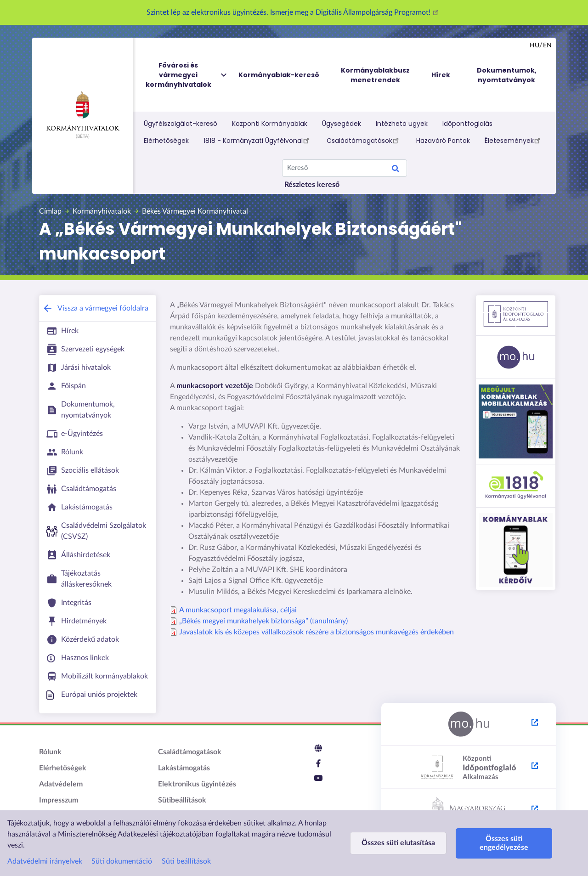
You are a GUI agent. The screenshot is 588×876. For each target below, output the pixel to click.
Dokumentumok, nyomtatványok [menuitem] (507, 75)
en (547, 45)
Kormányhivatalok (82, 112)
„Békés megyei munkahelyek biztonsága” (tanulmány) (263, 621)
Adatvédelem (61, 784)
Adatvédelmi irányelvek (45, 861)
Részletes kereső (312, 185)
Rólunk (50, 752)
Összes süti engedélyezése (504, 843)
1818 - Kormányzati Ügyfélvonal (258, 140)
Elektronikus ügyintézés (197, 784)
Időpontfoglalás (467, 124)
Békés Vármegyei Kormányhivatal (195, 211)
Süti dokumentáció (122, 861)
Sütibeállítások (182, 800)
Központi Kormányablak (270, 124)
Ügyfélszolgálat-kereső (181, 124)
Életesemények (514, 140)
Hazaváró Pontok (443, 141)
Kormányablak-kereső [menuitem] (279, 75)
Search (396, 170)
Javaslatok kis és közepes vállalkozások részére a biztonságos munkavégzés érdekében (317, 632)
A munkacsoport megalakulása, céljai (238, 610)
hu (534, 45)
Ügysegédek (342, 124)
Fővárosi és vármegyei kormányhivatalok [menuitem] (187, 75)
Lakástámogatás (184, 768)
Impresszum (59, 800)
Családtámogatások (364, 140)
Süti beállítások (186, 861)
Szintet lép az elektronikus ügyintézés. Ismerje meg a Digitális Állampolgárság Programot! (294, 12)
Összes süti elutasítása (398, 843)
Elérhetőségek (166, 141)
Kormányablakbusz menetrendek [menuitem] (375, 75)
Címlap (50, 211)
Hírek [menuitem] (441, 75)
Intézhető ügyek (402, 124)
